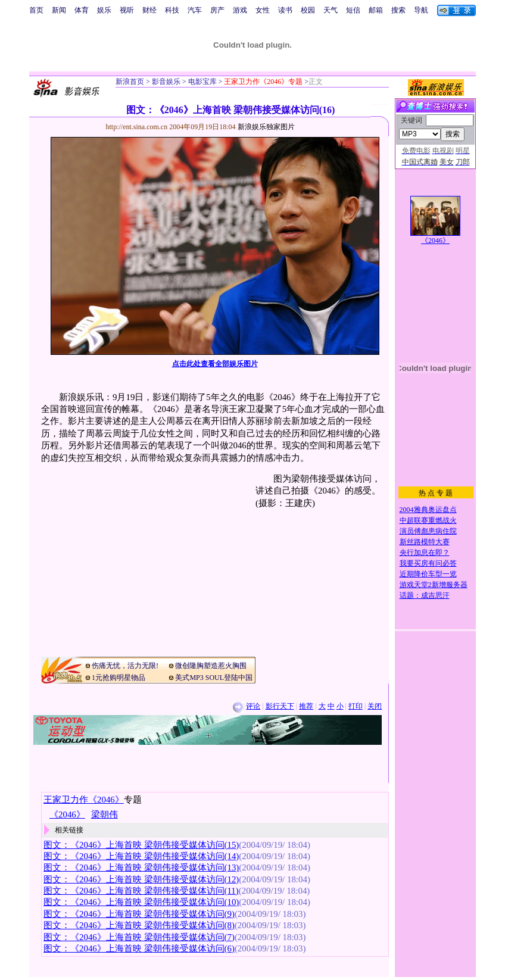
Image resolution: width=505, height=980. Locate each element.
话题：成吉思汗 (425, 595)
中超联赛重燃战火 (428, 520)
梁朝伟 (105, 814)
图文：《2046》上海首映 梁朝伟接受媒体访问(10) (141, 902)
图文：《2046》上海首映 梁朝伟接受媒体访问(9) (139, 914)
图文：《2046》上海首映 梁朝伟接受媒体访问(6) (139, 948)
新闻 (59, 10)
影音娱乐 (166, 82)
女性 (263, 10)
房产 (217, 10)
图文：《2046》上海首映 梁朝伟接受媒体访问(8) (139, 925)
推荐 (306, 706)
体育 (82, 10)
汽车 (195, 10)
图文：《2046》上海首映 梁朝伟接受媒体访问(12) (141, 879)
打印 (356, 706)
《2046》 (435, 241)
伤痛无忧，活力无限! (125, 666)
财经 (149, 10)
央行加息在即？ (425, 553)
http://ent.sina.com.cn (138, 127)
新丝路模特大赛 (425, 542)
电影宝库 (202, 82)
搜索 (398, 10)
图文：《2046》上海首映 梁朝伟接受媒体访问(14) (141, 856)
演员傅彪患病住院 (428, 531)
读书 (285, 10)
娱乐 (104, 10)
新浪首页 (130, 82)
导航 (421, 10)
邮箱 (376, 10)
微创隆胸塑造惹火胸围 (211, 666)
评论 (253, 706)
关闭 (375, 706)
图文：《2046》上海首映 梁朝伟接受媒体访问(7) (139, 937)
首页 (36, 10)
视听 (127, 10)
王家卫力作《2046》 (84, 800)
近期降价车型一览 (428, 574)
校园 (308, 10)
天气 (331, 10)
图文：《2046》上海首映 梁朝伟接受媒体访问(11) (141, 891)
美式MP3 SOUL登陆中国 (214, 678)
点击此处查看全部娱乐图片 (215, 364)
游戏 (240, 10)
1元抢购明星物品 (119, 678)
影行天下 (280, 706)
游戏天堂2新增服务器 (434, 585)
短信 (353, 10)
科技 (172, 10)
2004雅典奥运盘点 (428, 510)
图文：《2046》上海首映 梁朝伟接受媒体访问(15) (141, 845)
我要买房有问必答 (428, 563)
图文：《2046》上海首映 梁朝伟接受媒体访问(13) (141, 867)
